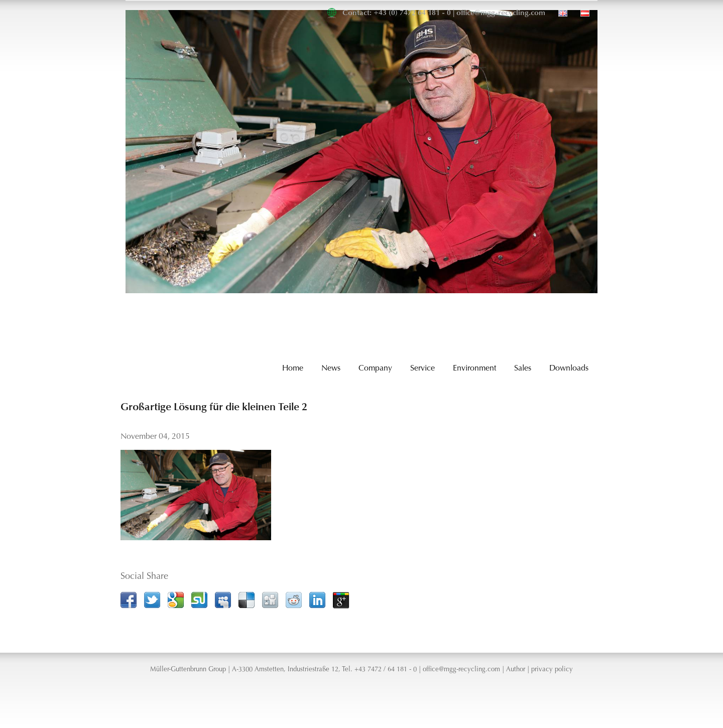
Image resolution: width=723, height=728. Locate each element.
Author (516, 670)
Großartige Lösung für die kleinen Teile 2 (214, 407)
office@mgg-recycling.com (501, 13)
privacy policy (552, 670)
